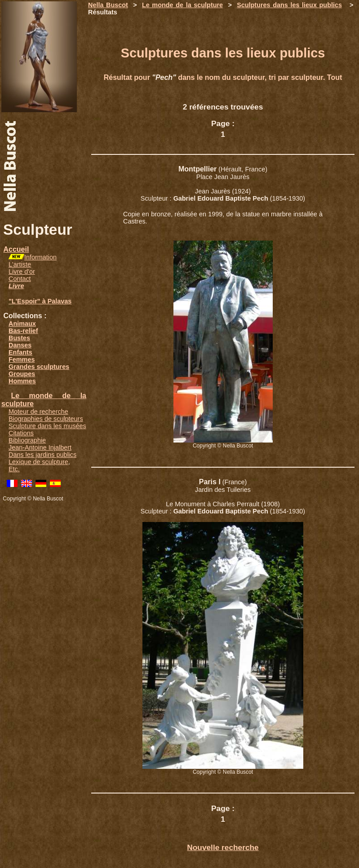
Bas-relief (23, 331)
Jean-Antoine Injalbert (40, 447)
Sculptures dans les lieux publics (289, 5)
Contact (20, 279)
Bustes (19, 338)
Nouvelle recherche (223, 847)
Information (40, 257)
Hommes (22, 381)
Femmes (22, 359)
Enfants (20, 352)
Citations (21, 433)
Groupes (22, 374)
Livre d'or (22, 272)
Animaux (22, 324)
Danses (20, 345)
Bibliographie (27, 440)
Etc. (14, 469)
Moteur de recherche (38, 412)
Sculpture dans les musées (47, 426)
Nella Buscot (108, 5)
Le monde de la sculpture (182, 5)
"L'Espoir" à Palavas (40, 301)
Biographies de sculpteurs (46, 419)
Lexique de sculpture (38, 462)
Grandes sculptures (39, 367)
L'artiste (20, 264)
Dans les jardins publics (42, 455)
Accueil (16, 249)
